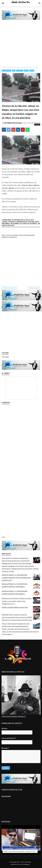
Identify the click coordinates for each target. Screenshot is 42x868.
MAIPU (26, 71)
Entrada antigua (34, 288)
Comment (37, 125)
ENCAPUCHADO (6, 71)
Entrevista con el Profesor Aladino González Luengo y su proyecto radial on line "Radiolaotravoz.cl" (17, 601)
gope (14, 71)
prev (3, 537)
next (4, 537)
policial (32, 71)
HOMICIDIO (20, 71)
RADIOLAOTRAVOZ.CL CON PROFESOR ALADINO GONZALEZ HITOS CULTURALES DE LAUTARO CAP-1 (16, 578)
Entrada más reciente (9, 288)
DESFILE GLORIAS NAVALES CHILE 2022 (15, 608)
